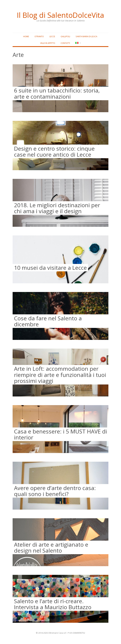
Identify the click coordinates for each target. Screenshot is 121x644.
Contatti (65, 43)
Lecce (52, 36)
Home (26, 36)
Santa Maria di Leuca (86, 36)
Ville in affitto (48, 43)
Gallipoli (65, 36)
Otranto (39, 36)
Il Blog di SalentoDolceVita (60, 15)
